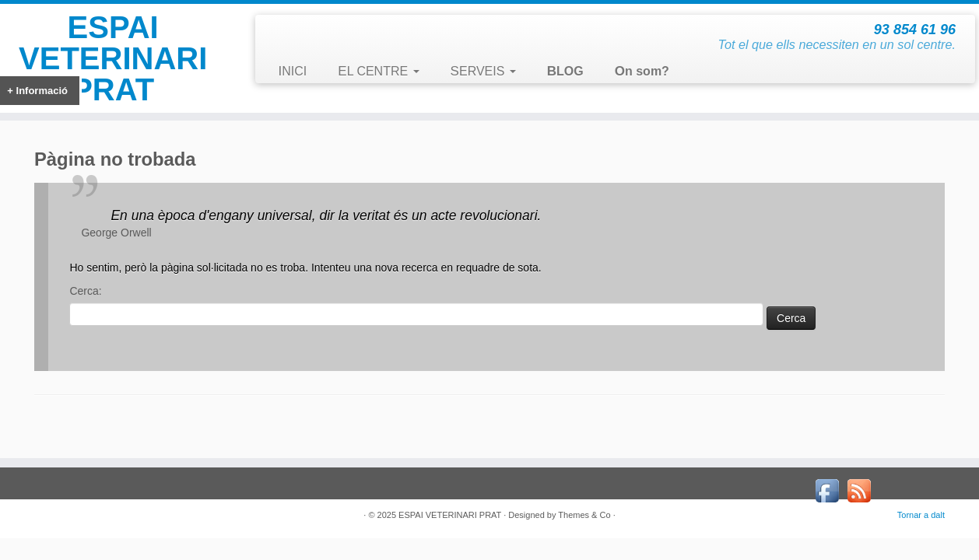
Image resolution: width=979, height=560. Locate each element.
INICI (293, 71)
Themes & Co (584, 515)
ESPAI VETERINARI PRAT (113, 58)
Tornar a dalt (921, 515)
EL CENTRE (378, 71)
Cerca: (85, 291)
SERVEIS (483, 71)
